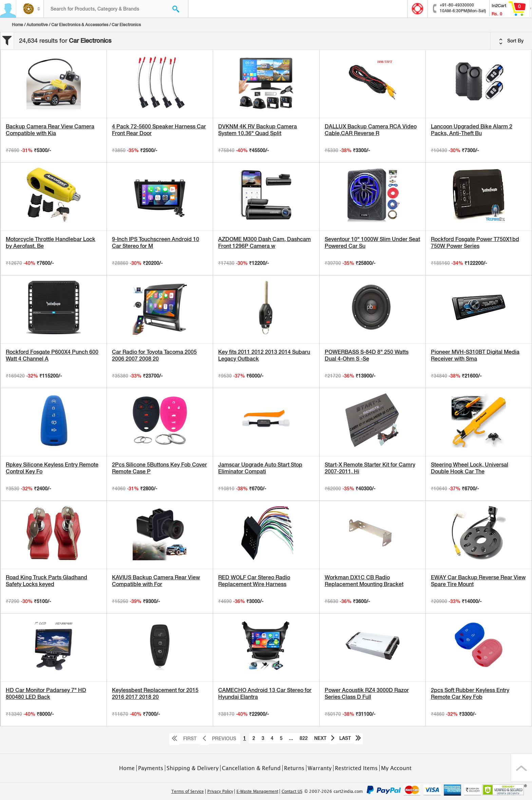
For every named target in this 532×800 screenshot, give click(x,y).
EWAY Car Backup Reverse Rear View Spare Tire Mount (478, 581)
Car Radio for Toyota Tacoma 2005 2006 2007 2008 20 (154, 355)
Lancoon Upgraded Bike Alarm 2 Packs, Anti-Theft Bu (472, 130)
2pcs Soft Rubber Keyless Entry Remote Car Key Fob (470, 694)
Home (17, 25)
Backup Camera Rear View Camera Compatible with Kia (50, 130)
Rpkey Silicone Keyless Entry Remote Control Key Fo (52, 468)
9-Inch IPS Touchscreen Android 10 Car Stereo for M (156, 243)
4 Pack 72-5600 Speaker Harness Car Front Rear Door (159, 130)
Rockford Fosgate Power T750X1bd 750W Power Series (475, 243)
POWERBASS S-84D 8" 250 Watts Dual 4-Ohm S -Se (367, 355)
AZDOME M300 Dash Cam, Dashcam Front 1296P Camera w (264, 243)
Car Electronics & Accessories (80, 25)
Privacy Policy (220, 792)
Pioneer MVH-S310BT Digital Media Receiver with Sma (475, 355)
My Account (396, 768)
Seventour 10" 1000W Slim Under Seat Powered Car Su (372, 243)
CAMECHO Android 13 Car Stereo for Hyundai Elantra (265, 694)
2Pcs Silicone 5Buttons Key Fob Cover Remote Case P (159, 468)
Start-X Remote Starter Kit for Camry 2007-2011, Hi (370, 468)
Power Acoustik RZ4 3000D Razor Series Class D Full (367, 694)
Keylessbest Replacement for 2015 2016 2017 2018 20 (155, 694)
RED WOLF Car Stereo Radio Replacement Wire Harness (254, 581)
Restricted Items (356, 768)
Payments (151, 768)
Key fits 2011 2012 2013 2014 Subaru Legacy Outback (264, 355)
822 (304, 738)
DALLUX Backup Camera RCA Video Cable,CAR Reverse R (371, 130)
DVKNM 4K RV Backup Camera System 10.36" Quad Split (258, 130)
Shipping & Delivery (193, 768)
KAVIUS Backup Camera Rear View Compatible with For (156, 581)
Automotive (37, 25)
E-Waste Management (257, 792)
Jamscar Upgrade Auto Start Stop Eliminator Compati (260, 468)
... (291, 738)
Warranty (320, 768)
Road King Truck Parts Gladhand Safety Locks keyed (46, 581)
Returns (294, 768)
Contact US (292, 792)
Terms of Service (188, 792)
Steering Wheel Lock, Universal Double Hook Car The (470, 468)
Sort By (511, 41)
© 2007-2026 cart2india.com (334, 792)
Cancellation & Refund (251, 768)
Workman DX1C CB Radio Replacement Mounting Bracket (364, 581)
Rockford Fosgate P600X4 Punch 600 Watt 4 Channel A (52, 355)
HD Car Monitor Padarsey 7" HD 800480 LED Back (46, 694)
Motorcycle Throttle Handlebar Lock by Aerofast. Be (51, 243)
